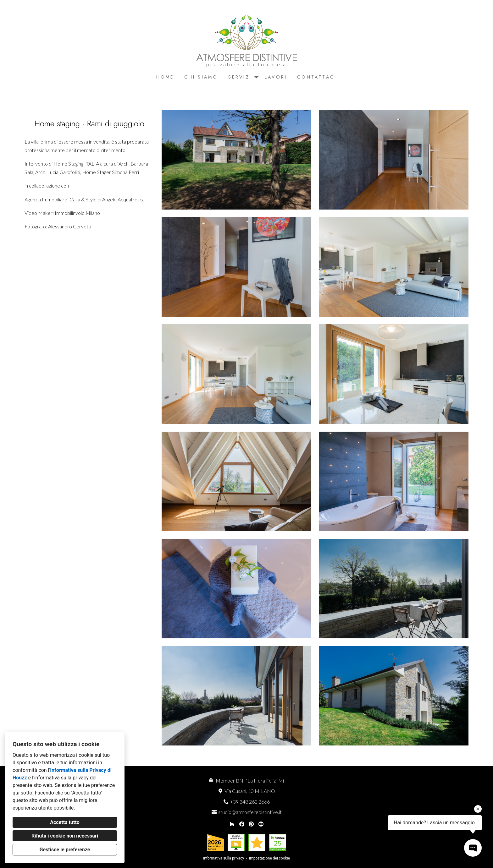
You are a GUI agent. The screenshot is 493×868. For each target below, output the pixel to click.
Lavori (276, 77)
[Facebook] (242, 824)
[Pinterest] (251, 824)
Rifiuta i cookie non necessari (65, 836)
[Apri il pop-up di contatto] (473, 848)
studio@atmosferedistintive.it (250, 812)
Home (165, 77)
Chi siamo (201, 77)
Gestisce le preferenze (65, 850)
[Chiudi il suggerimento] (478, 809)
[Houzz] (232, 824)
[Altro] (261, 824)
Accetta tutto (65, 822)
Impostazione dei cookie (269, 858)
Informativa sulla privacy (224, 858)
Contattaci (317, 77)
